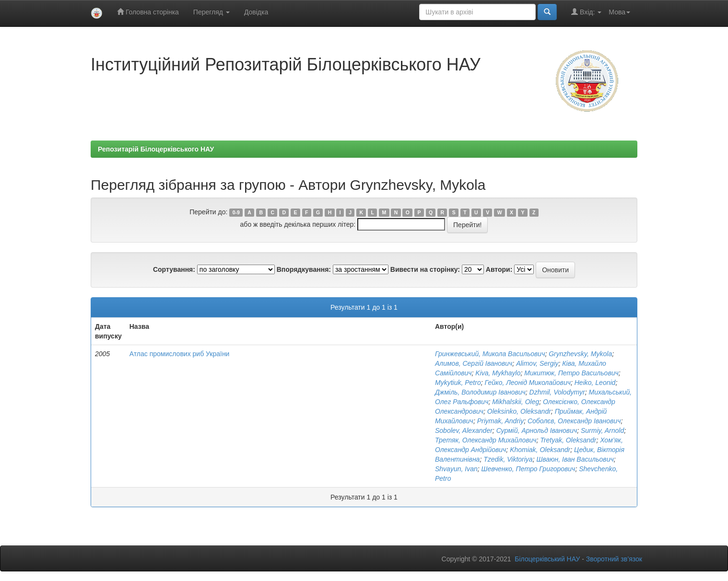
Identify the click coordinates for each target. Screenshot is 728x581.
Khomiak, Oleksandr (540, 450)
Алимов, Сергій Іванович (474, 363)
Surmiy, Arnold (602, 430)
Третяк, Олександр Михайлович (486, 440)
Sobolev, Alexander (464, 430)
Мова (619, 12)
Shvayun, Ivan (456, 469)
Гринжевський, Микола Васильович (490, 354)
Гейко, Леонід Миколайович (528, 383)
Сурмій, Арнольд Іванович (537, 430)
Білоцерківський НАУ (547, 559)
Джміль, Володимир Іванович (480, 392)
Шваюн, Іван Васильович (575, 459)
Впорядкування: (304, 269)
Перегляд (211, 12)
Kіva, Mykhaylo (498, 373)
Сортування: (174, 269)
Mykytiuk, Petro (458, 383)
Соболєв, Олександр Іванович (574, 421)
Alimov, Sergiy (537, 363)
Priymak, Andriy (501, 421)
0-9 (236, 212)
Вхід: (586, 12)
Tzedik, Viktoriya (508, 459)
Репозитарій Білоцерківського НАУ (156, 149)
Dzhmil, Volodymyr (557, 392)
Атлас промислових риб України (180, 354)
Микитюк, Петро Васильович (571, 373)
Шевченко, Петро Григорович (528, 469)
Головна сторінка (148, 12)
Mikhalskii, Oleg (516, 402)
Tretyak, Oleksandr (568, 440)
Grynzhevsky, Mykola (580, 354)
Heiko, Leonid (595, 383)
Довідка (256, 12)
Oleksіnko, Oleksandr (519, 411)
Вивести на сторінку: (425, 269)
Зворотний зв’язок (614, 559)
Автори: (499, 269)
